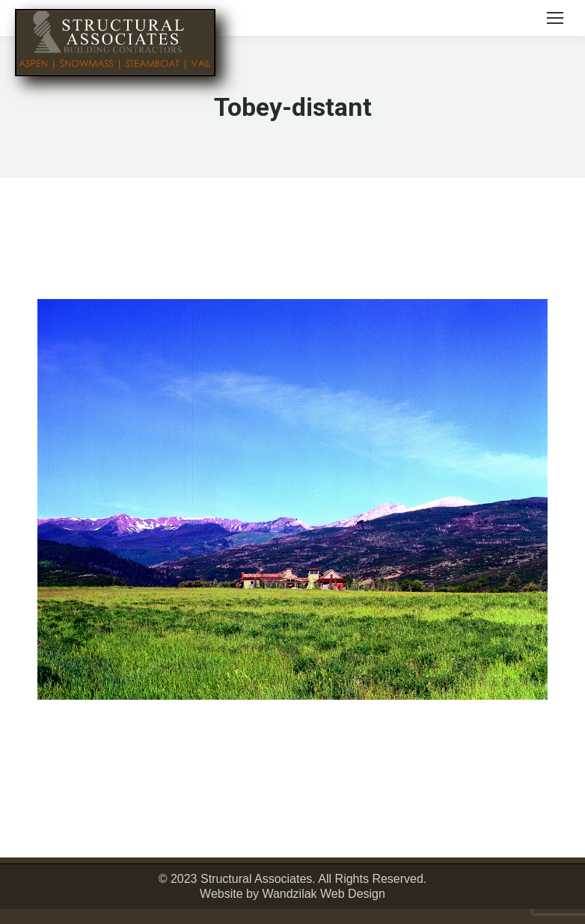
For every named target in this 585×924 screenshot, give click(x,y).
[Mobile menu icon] (555, 18)
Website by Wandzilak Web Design (292, 894)
